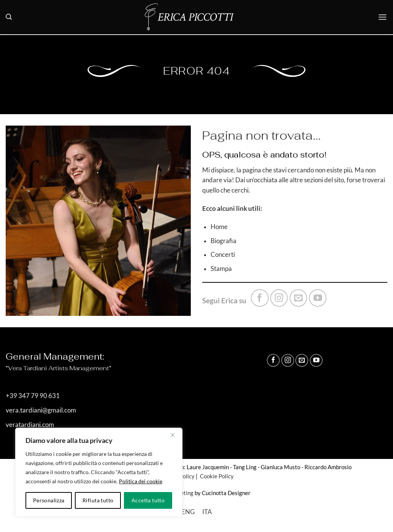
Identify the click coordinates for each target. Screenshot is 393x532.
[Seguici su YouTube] (318, 298)
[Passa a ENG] (188, 512)
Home (219, 227)
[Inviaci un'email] (298, 298)
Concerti (223, 255)
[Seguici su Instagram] (279, 298)
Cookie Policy (216, 476)
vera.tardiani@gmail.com (41, 410)
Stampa (221, 269)
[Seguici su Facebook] (260, 298)
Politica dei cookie (141, 481)
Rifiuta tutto (98, 500)
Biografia (223, 241)
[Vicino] (173, 435)
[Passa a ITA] (207, 512)
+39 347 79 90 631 (33, 396)
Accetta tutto (148, 500)
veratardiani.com (30, 425)
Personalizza (49, 500)
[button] (9, 17)
